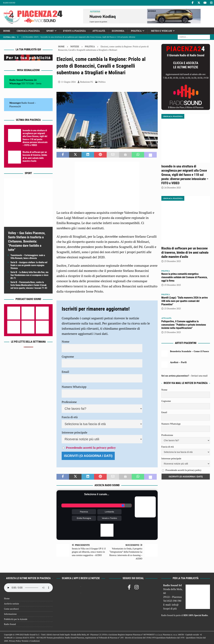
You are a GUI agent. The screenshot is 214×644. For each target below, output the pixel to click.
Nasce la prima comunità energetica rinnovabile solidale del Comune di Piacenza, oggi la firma (184, 277)
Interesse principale (74, 432)
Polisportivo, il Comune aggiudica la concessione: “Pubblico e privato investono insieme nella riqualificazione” (184, 325)
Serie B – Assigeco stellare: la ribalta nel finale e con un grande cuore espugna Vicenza (29, 265)
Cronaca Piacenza (28, 31)
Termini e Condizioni (31, 641)
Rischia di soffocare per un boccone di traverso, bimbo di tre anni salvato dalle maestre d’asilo (185, 252)
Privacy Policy (15, 641)
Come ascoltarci (11, 609)
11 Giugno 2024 (68, 82)
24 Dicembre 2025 (173, 188)
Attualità (99, 31)
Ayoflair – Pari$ (178, 362)
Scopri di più (170, 608)
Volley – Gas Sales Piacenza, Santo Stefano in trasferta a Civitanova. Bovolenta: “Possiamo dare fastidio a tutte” (27, 241)
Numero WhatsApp (74, 387)
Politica (136, 31)
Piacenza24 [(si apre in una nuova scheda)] (15, 106)
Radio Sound (9, 3)
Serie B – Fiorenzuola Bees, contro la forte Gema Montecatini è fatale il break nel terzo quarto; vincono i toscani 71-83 (29, 285)
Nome (66, 341)
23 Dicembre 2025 (173, 261)
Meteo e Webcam (161, 31)
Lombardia (110, 512)
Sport (50, 31)
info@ (175, 605)
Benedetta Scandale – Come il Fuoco (189, 351)
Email (65, 372)
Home (7, 31)
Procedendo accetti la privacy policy (91, 448)
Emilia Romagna (84, 518)
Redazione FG (87, 82)
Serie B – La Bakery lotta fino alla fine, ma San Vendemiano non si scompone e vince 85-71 (29, 275)
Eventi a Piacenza (74, 31)
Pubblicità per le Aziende (16, 619)
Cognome (68, 356)
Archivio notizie (12, 604)
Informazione (10, 614)
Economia (118, 31)
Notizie (75, 46)
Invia (39, 83)
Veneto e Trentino (109, 518)
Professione (69, 402)
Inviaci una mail (199, 376)
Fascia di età (70, 417)
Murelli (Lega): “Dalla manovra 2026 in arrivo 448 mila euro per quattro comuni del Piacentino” (185, 301)
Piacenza (84, 512)
